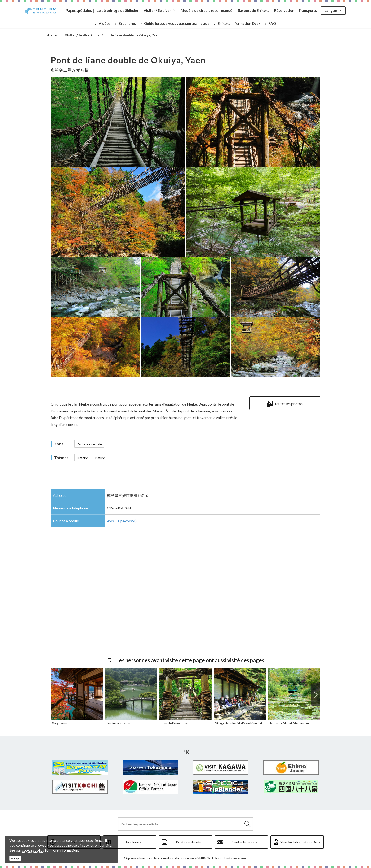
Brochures (133, 842)
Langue (331, 10)
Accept (15, 858)
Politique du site (189, 842)
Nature (100, 458)
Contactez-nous (244, 842)
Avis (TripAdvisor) (122, 521)
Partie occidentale (89, 444)
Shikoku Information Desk (300, 842)
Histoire (82, 458)
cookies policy (33, 850)
